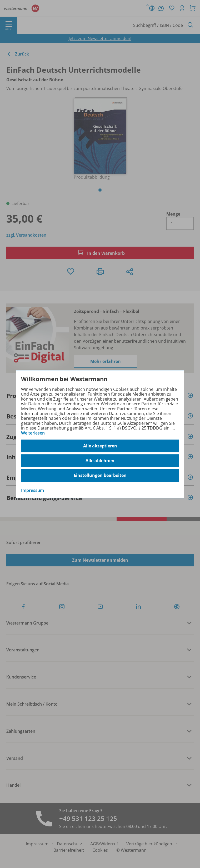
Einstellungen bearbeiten (100, 475)
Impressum (32, 490)
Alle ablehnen (100, 461)
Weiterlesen (33, 433)
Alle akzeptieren (100, 446)
